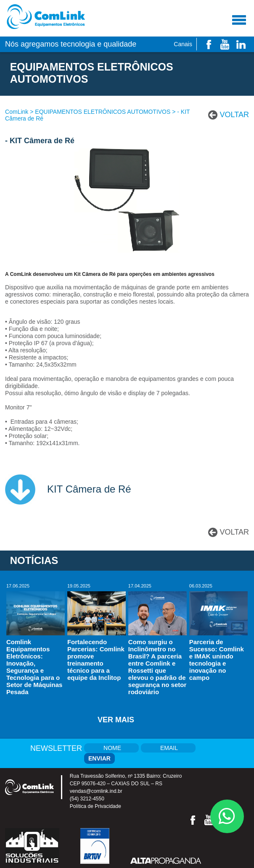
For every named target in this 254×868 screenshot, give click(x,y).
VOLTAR (234, 115)
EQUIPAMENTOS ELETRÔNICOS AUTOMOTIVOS (103, 112)
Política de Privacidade (95, 806)
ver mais (116, 720)
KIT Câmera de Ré (89, 489)
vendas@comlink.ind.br (96, 791)
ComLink (17, 112)
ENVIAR (99, 758)
